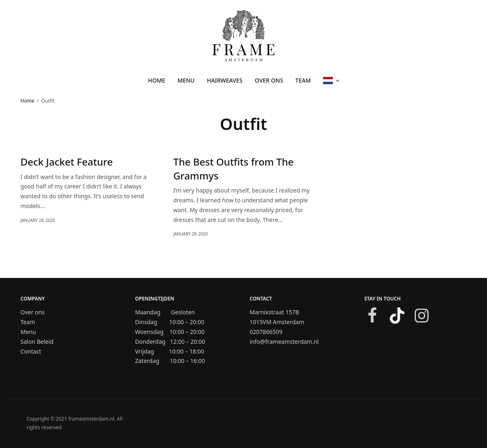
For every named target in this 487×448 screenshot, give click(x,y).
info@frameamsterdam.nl (284, 342)
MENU (186, 80)
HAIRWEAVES (225, 80)
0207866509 (266, 332)
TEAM (303, 80)
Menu (28, 332)
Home (157, 80)
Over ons (269, 80)
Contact (31, 351)
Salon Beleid (37, 342)
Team (28, 322)
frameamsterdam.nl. (92, 419)
